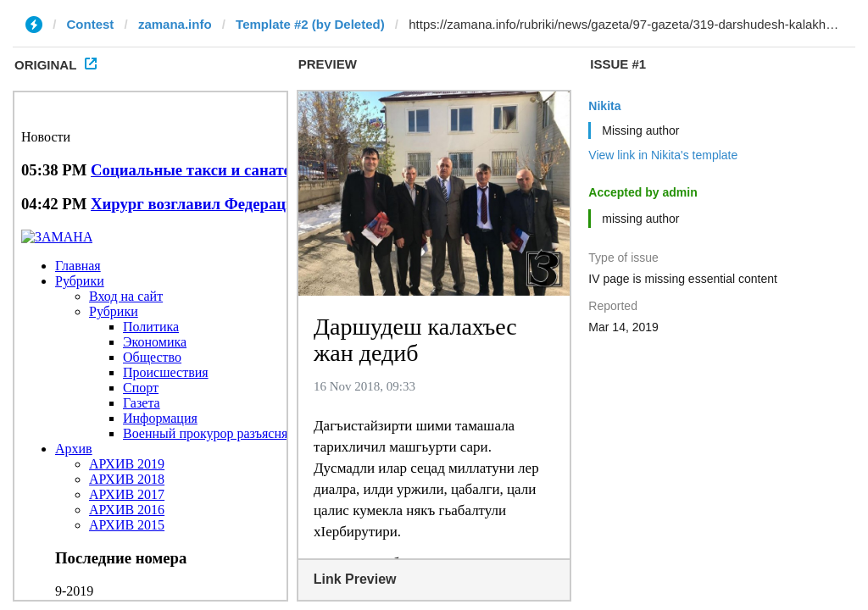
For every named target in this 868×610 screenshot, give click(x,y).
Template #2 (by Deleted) (310, 24)
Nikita (604, 106)
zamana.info (175, 24)
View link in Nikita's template (663, 155)
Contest (91, 24)
